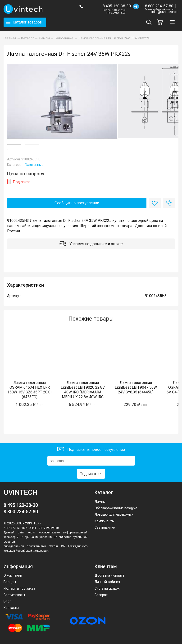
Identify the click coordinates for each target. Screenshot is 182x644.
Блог (7, 601)
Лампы (100, 502)
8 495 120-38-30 (117, 6)
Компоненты (105, 521)
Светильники (105, 527)
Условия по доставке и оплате (91, 244)
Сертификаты (14, 595)
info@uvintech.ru (165, 12)
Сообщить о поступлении (77, 203)
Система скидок (107, 588)
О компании (13, 575)
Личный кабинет (107, 582)
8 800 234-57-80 (159, 6)
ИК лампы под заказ (19, 588)
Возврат (101, 595)
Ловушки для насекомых (114, 514)
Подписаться (91, 474)
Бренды (10, 582)
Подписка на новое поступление (91, 450)
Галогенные (34, 165)
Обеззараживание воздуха (116, 508)
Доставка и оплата (109, 575)
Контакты (11, 608)
